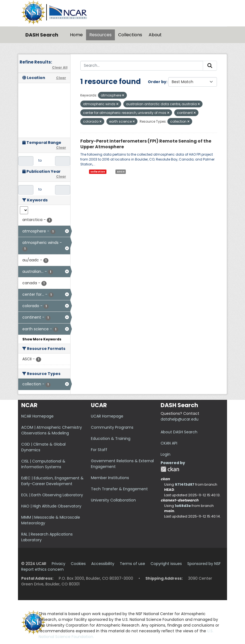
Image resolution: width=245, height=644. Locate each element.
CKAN (170, 469)
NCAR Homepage (37, 416)
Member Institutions (110, 478)
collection (98, 172)
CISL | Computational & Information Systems (43, 464)
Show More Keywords (42, 339)
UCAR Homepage (107, 416)
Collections (130, 35)
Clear (61, 78)
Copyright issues (166, 564)
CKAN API (169, 443)
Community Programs (112, 427)
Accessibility (103, 564)
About (155, 35)
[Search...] (142, 66)
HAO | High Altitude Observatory (51, 506)
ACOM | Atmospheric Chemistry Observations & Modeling (52, 430)
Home (76, 35)
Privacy (59, 564)
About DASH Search (179, 432)
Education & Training (111, 439)
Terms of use (132, 564)
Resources (100, 35)
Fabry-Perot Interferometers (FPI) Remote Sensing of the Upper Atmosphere (146, 144)
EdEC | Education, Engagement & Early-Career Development (52, 481)
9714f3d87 (185, 484)
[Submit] (210, 66)
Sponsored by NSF (204, 564)
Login (166, 454)
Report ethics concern (42, 569)
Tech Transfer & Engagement (119, 489)
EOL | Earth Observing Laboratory (52, 495)
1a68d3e (183, 506)
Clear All (60, 67)
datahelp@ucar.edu (180, 419)
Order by (157, 82)
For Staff (99, 450)
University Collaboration (113, 500)
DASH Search (42, 35)
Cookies (78, 564)
